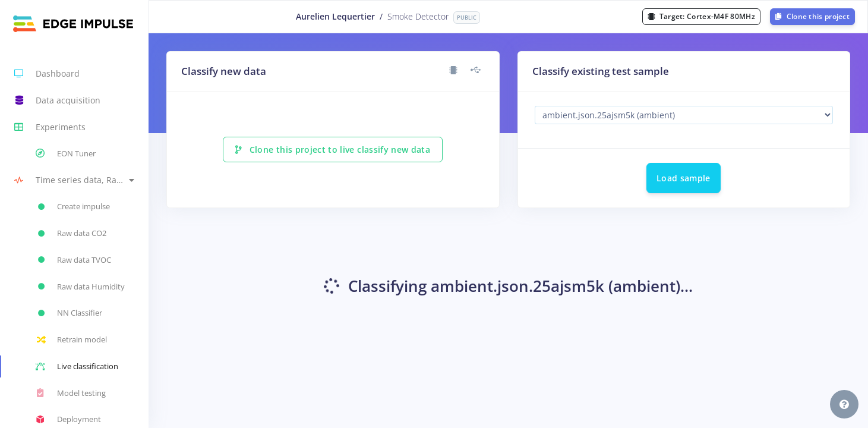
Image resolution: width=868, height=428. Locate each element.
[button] (74, 180)
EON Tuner (66, 153)
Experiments (50, 127)
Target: (701, 16)
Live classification (77, 367)
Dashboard (47, 74)
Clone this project (812, 16)
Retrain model (71, 340)
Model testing (71, 393)
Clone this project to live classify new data (333, 150)
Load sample (684, 178)
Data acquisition (57, 100)
